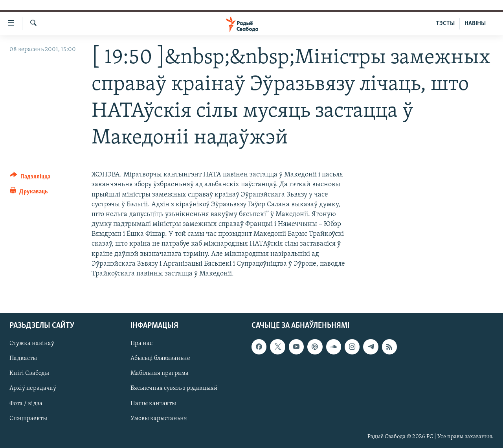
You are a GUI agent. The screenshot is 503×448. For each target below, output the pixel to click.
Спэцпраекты (28, 419)
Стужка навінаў (32, 344)
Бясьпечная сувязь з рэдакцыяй (174, 389)
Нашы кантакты (153, 404)
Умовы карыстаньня (159, 419)
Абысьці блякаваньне (160, 359)
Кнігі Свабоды (29, 374)
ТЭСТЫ (445, 24)
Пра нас (141, 344)
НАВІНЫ (475, 24)
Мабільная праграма (160, 374)
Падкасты (23, 359)
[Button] (30, 178)
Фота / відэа (26, 404)
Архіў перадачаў (33, 389)
